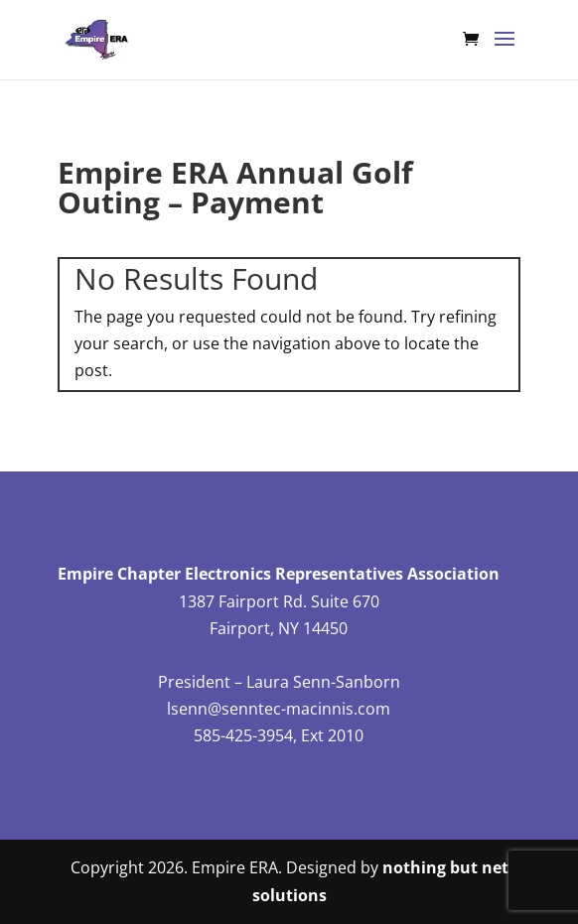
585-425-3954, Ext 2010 (279, 735)
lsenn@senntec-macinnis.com (279, 709)
